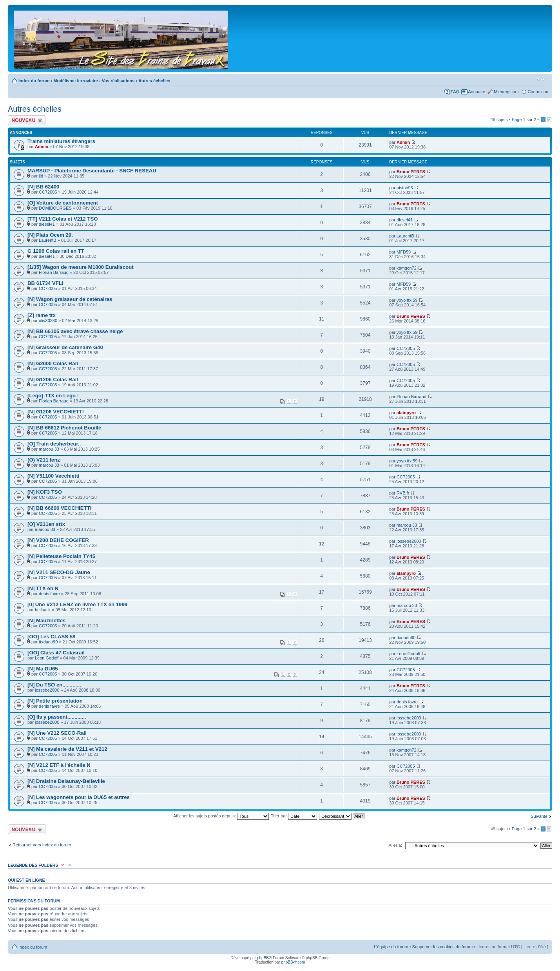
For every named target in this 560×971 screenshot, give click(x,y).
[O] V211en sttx (46, 524)
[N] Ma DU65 (43, 669)
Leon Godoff (47, 658)
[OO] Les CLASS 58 (51, 637)
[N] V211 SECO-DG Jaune (59, 572)
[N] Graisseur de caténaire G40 (65, 347)
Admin (42, 147)
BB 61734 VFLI (45, 283)
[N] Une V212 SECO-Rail (57, 733)
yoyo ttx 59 (407, 300)
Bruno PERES (411, 172)
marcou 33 (49, 449)
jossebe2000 (409, 541)
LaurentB (48, 240)
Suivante (539, 816)
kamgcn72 (407, 268)
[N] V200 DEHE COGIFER (58, 540)
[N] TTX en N (43, 588)
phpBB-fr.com (293, 962)
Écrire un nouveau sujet (27, 120)
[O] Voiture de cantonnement (63, 203)
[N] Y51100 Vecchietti (53, 476)
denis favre (49, 594)
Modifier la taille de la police (543, 79)
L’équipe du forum (391, 947)
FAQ (455, 92)
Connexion (538, 92)
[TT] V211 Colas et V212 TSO (63, 219)
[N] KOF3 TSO (45, 492)
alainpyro (406, 413)
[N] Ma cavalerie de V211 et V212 (67, 749)
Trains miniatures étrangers (61, 141)
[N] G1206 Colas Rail (53, 380)
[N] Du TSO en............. (54, 685)
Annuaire (477, 92)
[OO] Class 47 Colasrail (56, 653)
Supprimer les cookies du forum (443, 947)
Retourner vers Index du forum (42, 845)
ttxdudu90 (48, 642)
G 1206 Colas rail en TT (56, 251)
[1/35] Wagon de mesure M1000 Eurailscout (81, 267)
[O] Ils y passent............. (57, 717)
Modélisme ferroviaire (76, 81)
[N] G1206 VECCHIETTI (56, 412)
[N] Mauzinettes (46, 620)
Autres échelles (154, 81)
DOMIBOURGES (55, 208)
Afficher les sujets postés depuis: (221, 816)
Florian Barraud (54, 272)
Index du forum (34, 81)
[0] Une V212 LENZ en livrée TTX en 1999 (77, 604)
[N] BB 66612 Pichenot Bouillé (64, 428)
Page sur (524, 120)
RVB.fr (403, 493)
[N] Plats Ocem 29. (50, 235)
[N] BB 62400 (43, 187)
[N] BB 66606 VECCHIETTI (59, 508)
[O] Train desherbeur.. (54, 444)
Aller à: (395, 845)
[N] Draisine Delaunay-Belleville (66, 781)
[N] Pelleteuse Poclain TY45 (61, 556)
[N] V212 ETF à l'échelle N (59, 765)
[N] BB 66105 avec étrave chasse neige (75, 331)
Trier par (294, 816)
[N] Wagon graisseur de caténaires (70, 299)
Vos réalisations (118, 81)
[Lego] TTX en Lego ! (53, 396)
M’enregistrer (506, 92)
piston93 (405, 188)
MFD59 (404, 252)
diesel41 (47, 224)
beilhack (43, 610)
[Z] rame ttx (42, 315)
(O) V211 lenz (44, 460)
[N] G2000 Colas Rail (53, 363)
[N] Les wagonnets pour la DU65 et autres (79, 797)
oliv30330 (48, 321)
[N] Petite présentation (55, 701)
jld (41, 176)
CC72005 (48, 192)
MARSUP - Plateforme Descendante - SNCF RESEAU (92, 171)
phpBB (263, 958)
